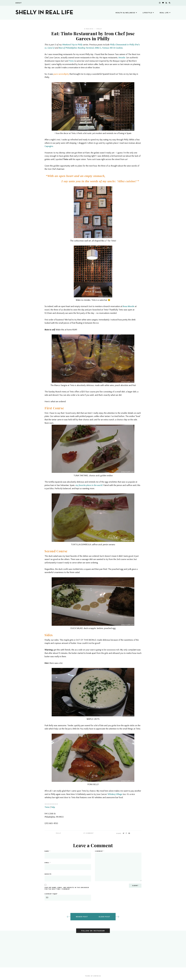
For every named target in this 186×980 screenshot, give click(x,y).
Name (47, 851)
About (19, 3)
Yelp (53, 807)
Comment (89, 833)
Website (48, 874)
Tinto (71, 61)
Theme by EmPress (93, 976)
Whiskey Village (115, 794)
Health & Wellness (126, 13)
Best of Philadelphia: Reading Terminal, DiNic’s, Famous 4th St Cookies (91, 48)
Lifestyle (148, 13)
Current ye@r (68, 897)
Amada (122, 58)
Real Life (165, 13)
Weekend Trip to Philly (72, 45)
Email (48, 863)
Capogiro (49, 146)
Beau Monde (129, 306)
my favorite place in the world (89, 485)
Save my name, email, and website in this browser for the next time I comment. (67, 888)
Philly (99, 29)
